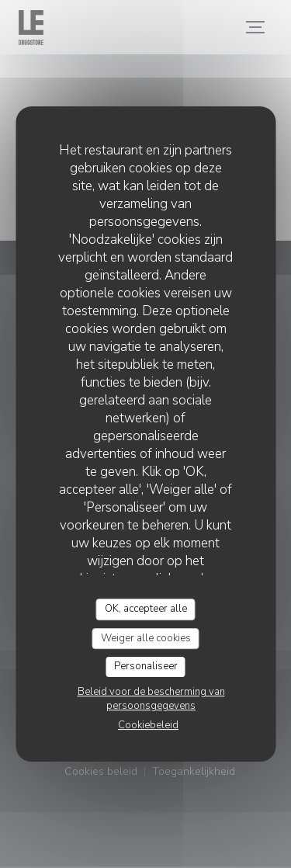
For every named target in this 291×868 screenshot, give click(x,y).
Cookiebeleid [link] (148, 725)
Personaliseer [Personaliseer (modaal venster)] (146, 666)
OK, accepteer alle (146, 609)
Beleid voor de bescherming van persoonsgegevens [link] (151, 699)
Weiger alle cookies (146, 638)
